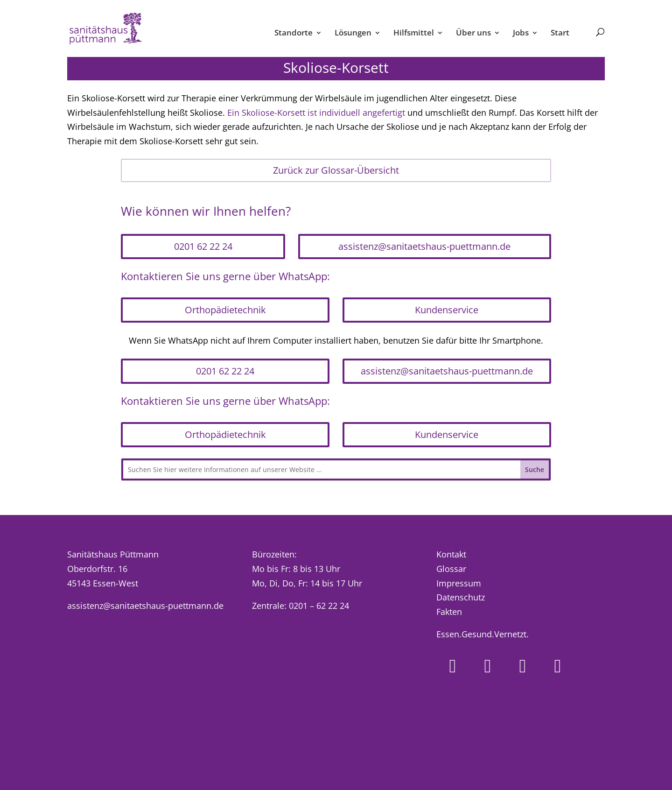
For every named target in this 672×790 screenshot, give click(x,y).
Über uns (473, 34)
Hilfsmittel (414, 34)
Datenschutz (461, 597)
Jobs (521, 34)
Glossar (451, 569)
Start (560, 34)
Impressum (459, 583)
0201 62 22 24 (203, 246)
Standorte (294, 34)
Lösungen (353, 34)
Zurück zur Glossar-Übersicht (336, 170)
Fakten (449, 612)
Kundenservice (447, 310)
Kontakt (451, 554)
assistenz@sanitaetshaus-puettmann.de (424, 246)
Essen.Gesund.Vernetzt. (483, 634)
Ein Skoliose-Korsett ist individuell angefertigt (316, 113)
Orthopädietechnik (225, 310)
